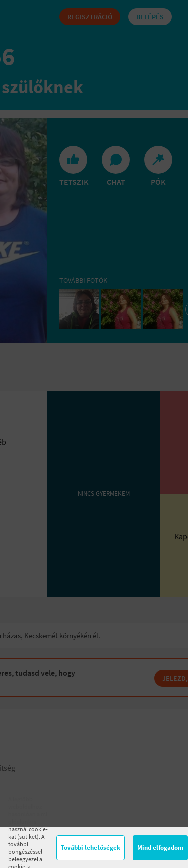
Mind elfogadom (160, 848)
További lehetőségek (90, 848)
